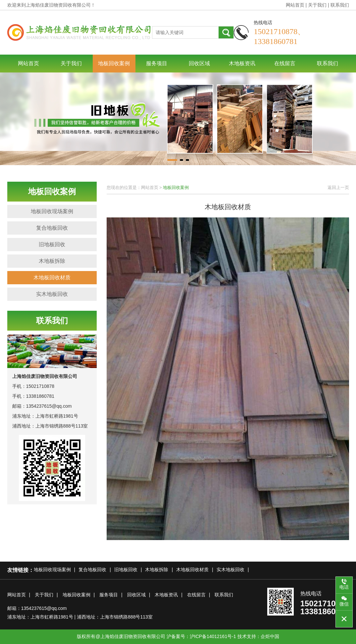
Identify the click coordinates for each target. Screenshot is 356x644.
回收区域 (199, 63)
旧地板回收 (52, 244)
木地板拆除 (52, 261)
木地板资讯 (242, 63)
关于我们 (317, 5)
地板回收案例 (114, 63)
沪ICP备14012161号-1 (213, 636)
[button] (172, 160)
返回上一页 (338, 187)
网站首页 (295, 5)
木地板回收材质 (52, 277)
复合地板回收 (52, 228)
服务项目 (157, 63)
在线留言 (285, 63)
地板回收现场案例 (52, 211)
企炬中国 (270, 636)
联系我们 (340, 5)
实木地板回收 (52, 294)
